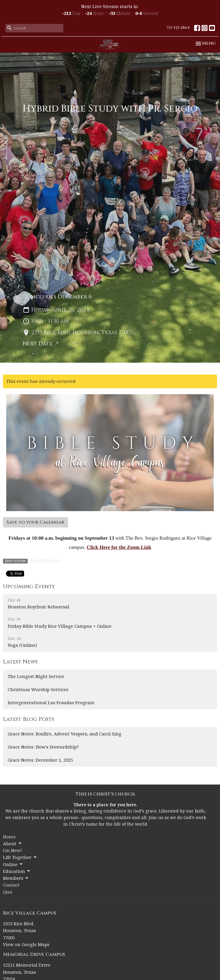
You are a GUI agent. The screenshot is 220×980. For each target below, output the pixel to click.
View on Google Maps (26, 944)
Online (13, 864)
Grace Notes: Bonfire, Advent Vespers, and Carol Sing (65, 734)
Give (8, 892)
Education (17, 871)
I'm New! (12, 850)
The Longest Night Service (36, 676)
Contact (11, 885)
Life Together (20, 857)
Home (9, 837)
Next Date (41, 344)
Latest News (20, 662)
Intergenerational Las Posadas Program (51, 702)
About (13, 844)
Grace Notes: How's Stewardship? (43, 747)
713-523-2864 (178, 28)
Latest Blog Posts (29, 719)
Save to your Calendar (36, 522)
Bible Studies (46, 561)
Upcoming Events (29, 587)
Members (16, 878)
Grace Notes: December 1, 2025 (40, 760)
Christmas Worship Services (38, 689)
